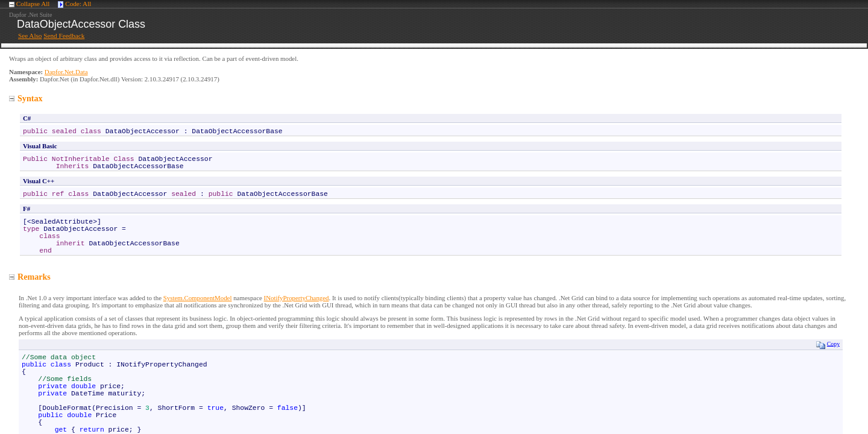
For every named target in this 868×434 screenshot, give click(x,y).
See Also (30, 36)
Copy (828, 344)
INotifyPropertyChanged (297, 298)
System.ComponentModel (198, 298)
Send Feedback (64, 36)
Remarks (30, 277)
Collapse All (33, 4)
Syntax (26, 98)
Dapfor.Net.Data (66, 72)
